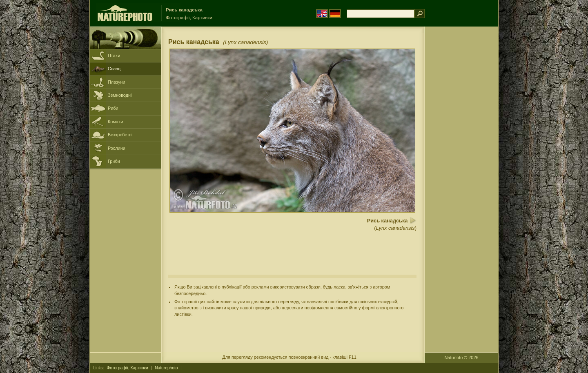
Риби (113, 108)
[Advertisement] (461, 157)
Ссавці (115, 69)
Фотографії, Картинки (128, 368)
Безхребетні (120, 135)
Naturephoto (166, 368)
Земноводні (120, 95)
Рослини (117, 148)
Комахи (115, 122)
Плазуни (116, 82)
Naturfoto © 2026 (462, 357)
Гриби (114, 161)
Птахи (114, 56)
